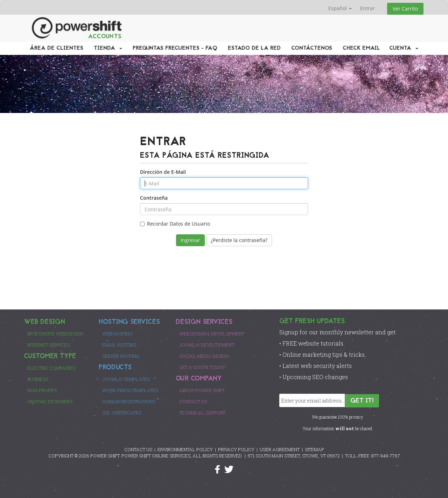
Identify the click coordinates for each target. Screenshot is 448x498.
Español (340, 8)
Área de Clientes (57, 48)
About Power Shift (202, 390)
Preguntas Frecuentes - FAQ (175, 48)
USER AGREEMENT (280, 449)
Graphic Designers (50, 401)
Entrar (367, 8)
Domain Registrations (129, 401)
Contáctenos (312, 48)
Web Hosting (117, 334)
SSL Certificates (122, 413)
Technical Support (202, 413)
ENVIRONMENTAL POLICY (185, 449)
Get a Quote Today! (202, 367)
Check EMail (361, 48)
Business (38, 379)
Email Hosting (119, 345)
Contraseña (154, 198)
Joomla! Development (207, 345)
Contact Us (193, 401)
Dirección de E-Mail (163, 172)
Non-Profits (42, 390)
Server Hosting (121, 356)
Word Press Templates (130, 390)
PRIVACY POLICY (236, 449)
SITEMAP (314, 449)
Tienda (108, 48)
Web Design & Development (212, 334)
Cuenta (404, 48)
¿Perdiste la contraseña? (239, 240)
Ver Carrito (405, 9)
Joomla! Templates (126, 379)
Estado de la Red (254, 48)
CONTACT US (138, 449)
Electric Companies (51, 368)
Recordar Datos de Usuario (175, 224)
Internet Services (49, 345)
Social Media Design (204, 356)
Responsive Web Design (55, 334)
